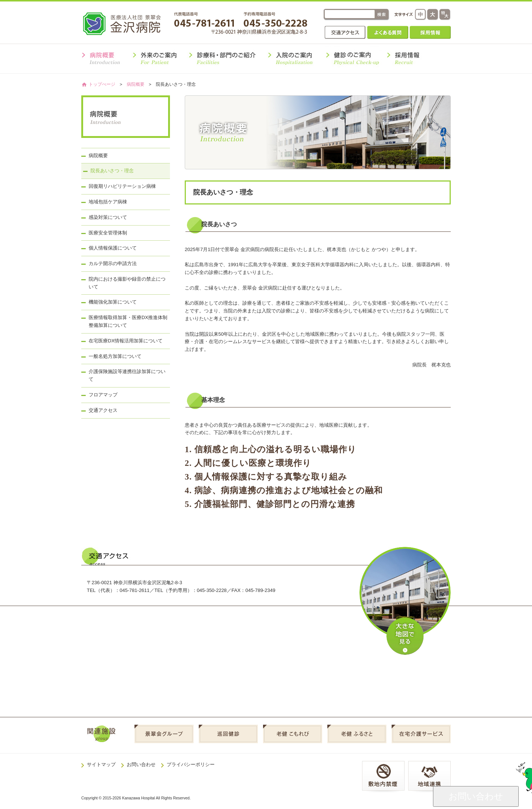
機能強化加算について (113, 302)
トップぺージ (102, 84)
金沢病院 (127, 23)
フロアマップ (103, 395)
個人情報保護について (113, 248)
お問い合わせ (141, 764)
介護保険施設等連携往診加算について (127, 375)
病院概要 (136, 84)
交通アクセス (345, 32)
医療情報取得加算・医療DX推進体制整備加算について (128, 321)
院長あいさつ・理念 (112, 171)
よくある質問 (388, 32)
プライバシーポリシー (191, 764)
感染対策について (108, 217)
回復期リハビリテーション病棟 (122, 186)
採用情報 (430, 32)
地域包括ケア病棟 (108, 202)
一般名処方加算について (115, 356)
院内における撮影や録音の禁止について (127, 283)
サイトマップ (101, 764)
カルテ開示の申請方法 (113, 263)
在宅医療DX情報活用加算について (126, 341)
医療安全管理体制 (108, 233)
